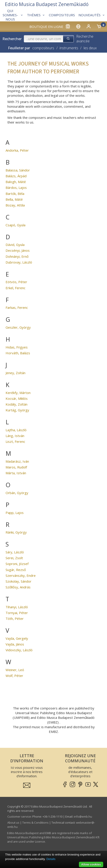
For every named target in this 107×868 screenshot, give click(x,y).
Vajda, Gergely (17, 638)
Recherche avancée (85, 39)
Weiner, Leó (15, 670)
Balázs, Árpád (16, 176)
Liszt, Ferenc (15, 441)
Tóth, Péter (15, 619)
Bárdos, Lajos (16, 188)
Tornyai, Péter (17, 613)
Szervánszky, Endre (21, 575)
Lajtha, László (16, 430)
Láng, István (15, 436)
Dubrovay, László (19, 262)
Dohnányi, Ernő (17, 256)
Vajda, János (15, 644)
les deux (90, 48)
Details (51, 859)
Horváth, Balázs (18, 353)
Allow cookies (91, 864)
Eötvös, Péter (16, 282)
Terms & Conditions (35, 823)
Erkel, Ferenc (15, 288)
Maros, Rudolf (16, 467)
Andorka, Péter (17, 150)
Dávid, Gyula (15, 245)
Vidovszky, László (19, 650)
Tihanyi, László (17, 607)
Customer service (19, 816)
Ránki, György (16, 532)
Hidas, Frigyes (17, 347)
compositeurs (43, 48)
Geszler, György (18, 327)
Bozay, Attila (15, 205)
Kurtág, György (17, 410)
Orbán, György (17, 493)
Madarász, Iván (17, 461)
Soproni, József (17, 564)
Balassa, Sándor (18, 170)
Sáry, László (15, 552)
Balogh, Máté (16, 182)
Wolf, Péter (14, 676)
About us (13, 823)
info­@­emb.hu (83, 816)
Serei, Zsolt (14, 558)
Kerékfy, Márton (18, 393)
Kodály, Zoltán (16, 404)
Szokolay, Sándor (19, 581)
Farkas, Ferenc (17, 307)
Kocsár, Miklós (17, 398)
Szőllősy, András (18, 587)
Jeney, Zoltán (15, 373)
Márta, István (16, 473)
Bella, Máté (14, 199)
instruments (69, 48)
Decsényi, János (18, 250)
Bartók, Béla (15, 194)
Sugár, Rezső (16, 570)
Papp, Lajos (15, 513)
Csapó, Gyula (15, 225)
